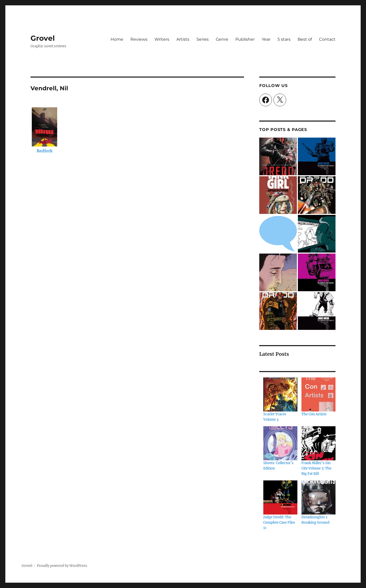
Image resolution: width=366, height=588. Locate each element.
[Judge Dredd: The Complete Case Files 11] (280, 497)
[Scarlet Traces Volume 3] (280, 394)
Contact (327, 39)
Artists (183, 39)
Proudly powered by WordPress (62, 566)
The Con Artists (314, 414)
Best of (305, 39)
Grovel (43, 38)
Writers (162, 39)
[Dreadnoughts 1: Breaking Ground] (318, 497)
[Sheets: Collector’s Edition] (280, 443)
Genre (222, 39)
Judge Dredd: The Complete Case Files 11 (279, 523)
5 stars (284, 39)
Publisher (245, 39)
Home (117, 39)
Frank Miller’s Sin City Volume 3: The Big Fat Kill (316, 468)
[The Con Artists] (318, 394)
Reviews (139, 39)
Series (203, 39)
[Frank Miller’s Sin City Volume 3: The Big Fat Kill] (318, 443)
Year (266, 39)
